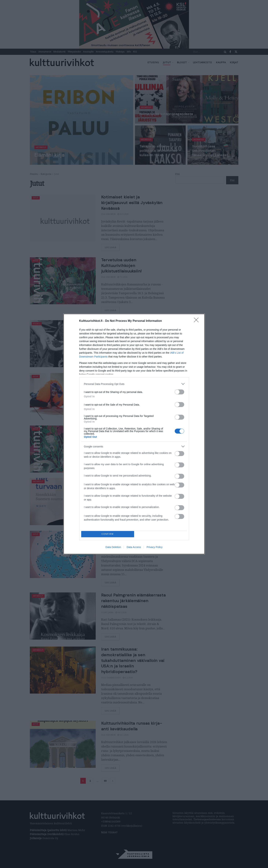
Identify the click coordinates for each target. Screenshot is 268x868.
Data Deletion (113, 547)
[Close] (197, 321)
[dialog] (134, 434)
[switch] (179, 392)
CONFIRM (108, 534)
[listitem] (134, 384)
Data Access (134, 547)
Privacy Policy (154, 547)
